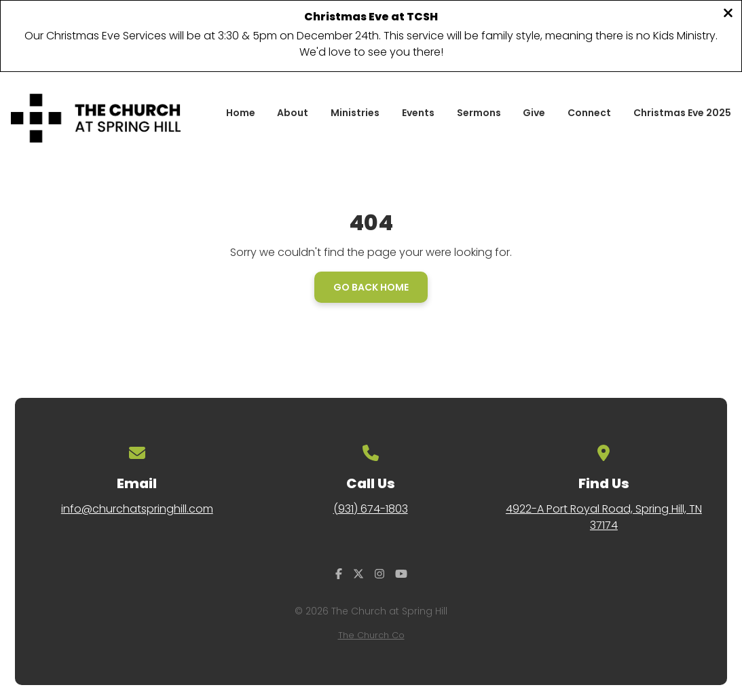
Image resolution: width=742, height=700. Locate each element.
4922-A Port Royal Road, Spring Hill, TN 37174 (604, 517)
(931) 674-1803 (371, 509)
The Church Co (371, 635)
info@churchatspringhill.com (137, 509)
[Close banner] (728, 15)
